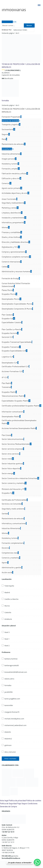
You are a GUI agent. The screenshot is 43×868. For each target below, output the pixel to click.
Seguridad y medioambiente (14, 203)
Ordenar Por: (7, 30)
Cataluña (8, 612)
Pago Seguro (22, 803)
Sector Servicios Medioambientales (17, 444)
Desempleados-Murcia (12, 299)
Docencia (6, 548)
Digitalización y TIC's (11, 247)
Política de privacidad (17, 800)
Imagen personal (9, 159)
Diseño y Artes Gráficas (12, 237)
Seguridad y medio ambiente (13, 509)
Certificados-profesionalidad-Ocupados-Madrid (21, 406)
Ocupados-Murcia (9, 294)
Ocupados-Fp (8, 493)
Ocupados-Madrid (9, 392)
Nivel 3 (7, 632)
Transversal (7, 387)
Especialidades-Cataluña (12, 322)
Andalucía (8, 619)
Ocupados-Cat (8, 318)
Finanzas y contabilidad (12, 232)
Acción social (7, 572)
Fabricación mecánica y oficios (15, 173)
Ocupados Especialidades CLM (15, 351)
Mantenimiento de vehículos (14, 144)
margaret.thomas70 (12, 712)
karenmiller (9, 705)
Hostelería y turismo (10, 164)
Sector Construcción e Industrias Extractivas (20, 478)
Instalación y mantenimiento (14, 218)
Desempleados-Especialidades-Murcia (17, 304)
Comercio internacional (12, 262)
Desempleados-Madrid (11, 416)
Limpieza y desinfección (12, 213)
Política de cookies (34, 800)
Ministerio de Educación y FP (14, 489)
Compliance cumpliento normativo (16, 257)
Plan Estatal (7, 435)
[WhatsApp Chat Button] (37, 862)
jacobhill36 (8, 692)
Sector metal (8, 459)
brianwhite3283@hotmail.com (16, 672)
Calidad (5, 267)
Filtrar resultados (10, 759)
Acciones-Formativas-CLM (13, 371)
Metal (4, 139)
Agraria (5, 562)
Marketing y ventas (10, 208)
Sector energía (8, 473)
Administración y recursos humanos (17, 271)
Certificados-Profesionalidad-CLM (16, 366)
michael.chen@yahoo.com (14, 719)
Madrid (7, 592)
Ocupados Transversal (11, 347)
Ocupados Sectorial (10, 333)
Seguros (6, 134)
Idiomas (6, 227)
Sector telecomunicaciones (13, 439)
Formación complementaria (13, 543)
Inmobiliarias (8, 149)
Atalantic (8, 732)
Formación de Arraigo (11, 278)
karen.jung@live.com (12, 699)
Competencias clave (10, 553)
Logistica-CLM (8, 357)
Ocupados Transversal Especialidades (17, 342)
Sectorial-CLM (8, 337)
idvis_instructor (10, 752)
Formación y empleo (11, 169)
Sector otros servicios (11, 454)
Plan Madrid (7, 383)
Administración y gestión (12, 567)
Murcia (7, 606)
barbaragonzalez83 (12, 665)
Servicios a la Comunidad (12, 504)
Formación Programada (12, 117)
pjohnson (8, 745)
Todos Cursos (9, 22)
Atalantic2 (8, 739)
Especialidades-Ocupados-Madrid (16, 401)
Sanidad (5, 513)
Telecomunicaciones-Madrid (13, 396)
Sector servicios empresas (13, 449)
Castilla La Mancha (11, 599)
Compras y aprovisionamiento (14, 252)
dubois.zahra (9, 679)
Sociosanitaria (8, 129)
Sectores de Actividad (11, 121)
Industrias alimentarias (12, 154)
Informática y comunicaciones (14, 523)
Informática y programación (14, 222)
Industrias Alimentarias (11, 528)
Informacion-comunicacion (13, 412)
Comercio (7, 183)
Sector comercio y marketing (14, 483)
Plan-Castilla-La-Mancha (12, 329)
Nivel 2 (7, 646)
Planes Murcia (8, 290)
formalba (5, 100)
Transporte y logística (11, 124)
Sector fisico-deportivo (11, 468)
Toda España (9, 586)
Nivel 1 (7, 639)
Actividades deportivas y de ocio (15, 193)
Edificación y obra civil (11, 178)
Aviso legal (4, 800)
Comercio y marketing (11, 558)
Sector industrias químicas (13, 463)
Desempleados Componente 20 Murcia (17, 309)
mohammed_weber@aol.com (15, 725)
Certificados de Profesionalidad (15, 500)
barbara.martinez (11, 659)
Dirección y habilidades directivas (16, 242)
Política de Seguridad (8, 803)
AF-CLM (5, 377)
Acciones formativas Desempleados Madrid (19, 428)
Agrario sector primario (12, 188)
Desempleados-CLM (10, 363)
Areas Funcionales (10, 199)
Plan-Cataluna (8, 315)
